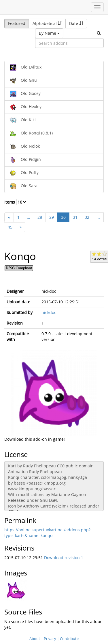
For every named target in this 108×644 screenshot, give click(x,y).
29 (52, 217)
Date (76, 23)
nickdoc (49, 312)
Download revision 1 (64, 558)
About (35, 639)
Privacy (50, 639)
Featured (17, 23)
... (29, 217)
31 (75, 217)
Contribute (69, 639)
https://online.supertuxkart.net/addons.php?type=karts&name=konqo (47, 533)
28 (40, 217)
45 (10, 227)
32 (87, 217)
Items (16, 202)
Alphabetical (47, 23)
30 (63, 217)
